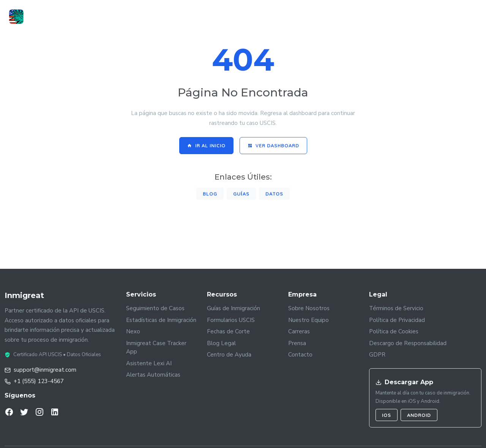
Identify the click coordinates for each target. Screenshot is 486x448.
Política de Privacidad (397, 320)
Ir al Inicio (206, 145)
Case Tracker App (156, 17)
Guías (266, 17)
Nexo (133, 331)
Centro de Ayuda (229, 355)
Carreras (299, 331)
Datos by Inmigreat (219, 17)
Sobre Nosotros (309, 308)
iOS (387, 415)
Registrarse (453, 17)
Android (419, 415)
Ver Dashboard (273, 145)
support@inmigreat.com (45, 370)
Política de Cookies (394, 331)
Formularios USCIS (231, 320)
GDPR (377, 355)
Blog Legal (221, 343)
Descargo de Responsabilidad (408, 343)
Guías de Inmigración (234, 308)
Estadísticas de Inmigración (161, 320)
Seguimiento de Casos (155, 308)
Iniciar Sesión (398, 16)
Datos (274, 194)
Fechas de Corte (228, 331)
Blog (210, 194)
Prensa (297, 343)
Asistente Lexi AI (149, 363)
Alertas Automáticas (153, 375)
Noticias (297, 17)
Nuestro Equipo (308, 320)
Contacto (300, 355)
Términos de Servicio (396, 308)
